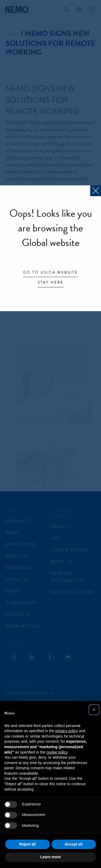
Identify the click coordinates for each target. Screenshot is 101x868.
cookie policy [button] (57, 752)
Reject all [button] (27, 844)
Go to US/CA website (50, 273)
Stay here (51, 283)
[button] (94, 710)
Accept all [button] (74, 844)
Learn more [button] (50, 857)
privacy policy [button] (67, 731)
